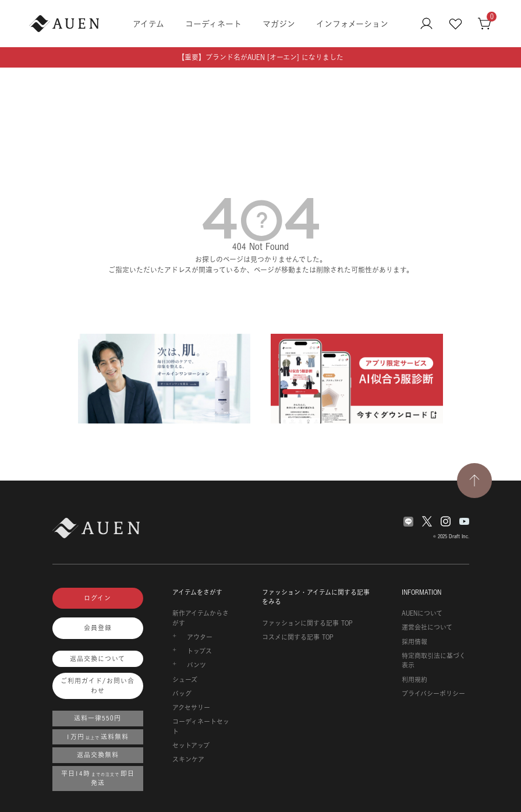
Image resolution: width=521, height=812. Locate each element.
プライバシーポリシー (433, 694)
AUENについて (422, 613)
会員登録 (98, 628)
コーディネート (213, 24)
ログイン (98, 598)
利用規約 (414, 680)
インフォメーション (352, 24)
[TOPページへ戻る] (474, 481)
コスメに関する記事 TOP (298, 637)
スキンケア (188, 760)
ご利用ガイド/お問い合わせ (98, 686)
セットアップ (191, 746)
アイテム (148, 24)
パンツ (196, 665)
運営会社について (427, 627)
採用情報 (414, 642)
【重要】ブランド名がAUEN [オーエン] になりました (260, 57)
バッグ (182, 694)
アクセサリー (191, 708)
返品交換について (98, 659)
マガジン (279, 24)
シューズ (185, 680)
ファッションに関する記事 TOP (307, 623)
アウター (200, 637)
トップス (199, 651)
